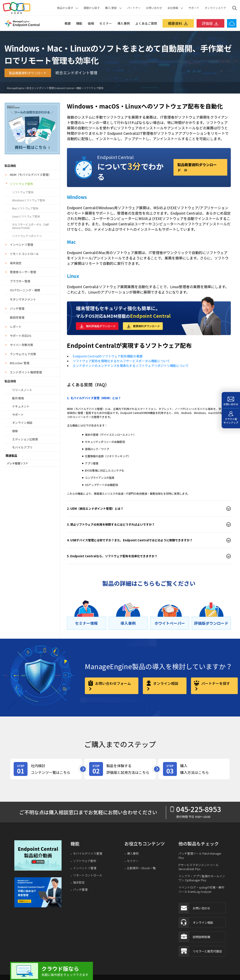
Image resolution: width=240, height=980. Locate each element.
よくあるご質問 (146, 23)
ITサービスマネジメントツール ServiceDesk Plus (198, 867)
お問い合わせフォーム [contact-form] (113, 683)
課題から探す (92, 8)
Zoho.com (17, 8)
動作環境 (18, 398)
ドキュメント (21, 406)
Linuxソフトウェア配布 (26, 216)
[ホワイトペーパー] (170, 623)
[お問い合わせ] (231, 400)
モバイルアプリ (22, 447)
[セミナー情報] (87, 623)
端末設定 (16, 263)
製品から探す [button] (65, 8)
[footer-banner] (38, 892)
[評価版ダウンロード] (211, 623)
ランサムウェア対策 (23, 354)
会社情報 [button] (173, 8)
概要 (68, 23)
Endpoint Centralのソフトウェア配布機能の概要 (108, 356)
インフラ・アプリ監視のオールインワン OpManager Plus (202, 878)
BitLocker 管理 (20, 363)
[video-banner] (38, 855)
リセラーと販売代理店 (200, 951)
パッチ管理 (17, 308)
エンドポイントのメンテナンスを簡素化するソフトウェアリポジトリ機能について (131, 366)
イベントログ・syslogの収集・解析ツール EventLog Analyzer (201, 889)
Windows (77, 197)
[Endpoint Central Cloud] (232, 23)
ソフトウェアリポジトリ (27, 236)
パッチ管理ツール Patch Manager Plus (200, 856)
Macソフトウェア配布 (25, 208)
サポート (194, 8)
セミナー (106, 23)
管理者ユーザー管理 (23, 272)
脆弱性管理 (17, 317)
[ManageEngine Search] (235, 8)
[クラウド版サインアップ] (231, 418)
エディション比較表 (25, 439)
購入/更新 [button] (111, 8)
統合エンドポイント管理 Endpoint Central (50, 88)
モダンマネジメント (23, 299)
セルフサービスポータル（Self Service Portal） (30, 226)
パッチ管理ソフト (17, 463)
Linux (73, 276)
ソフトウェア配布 (94, 88)
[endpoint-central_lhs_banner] (32, 128)
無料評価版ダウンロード (101, 326)
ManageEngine (16, 88)
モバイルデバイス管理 (88, 854)
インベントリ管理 (21, 245)
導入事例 (124, 23)
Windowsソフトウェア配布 (29, 200)
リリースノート (22, 390)
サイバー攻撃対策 (21, 345)
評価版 (210, 23)
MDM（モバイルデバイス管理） (31, 175)
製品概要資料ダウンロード (28, 73)
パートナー (134, 8)
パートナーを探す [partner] (215, 683)
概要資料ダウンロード (146, 326)
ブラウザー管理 (20, 281)
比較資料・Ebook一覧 (141, 868)
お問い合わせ (154, 8)
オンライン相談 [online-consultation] (165, 683)
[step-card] (46, 769)
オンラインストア (215, 8)
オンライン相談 (22, 423)
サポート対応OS (21, 336)
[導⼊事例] (128, 623)
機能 (79, 23)
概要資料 (178, 23)
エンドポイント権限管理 (26, 372)
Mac (71, 242)
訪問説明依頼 (195, 937)
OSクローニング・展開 (25, 290)
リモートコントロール (24, 254)
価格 (91, 23)
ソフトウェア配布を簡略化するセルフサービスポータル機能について (121, 361)
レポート (16, 327)
